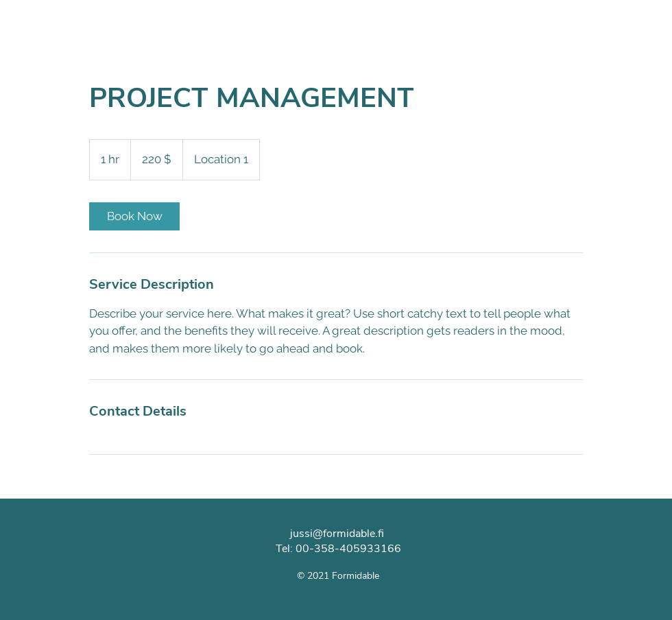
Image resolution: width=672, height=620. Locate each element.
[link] (134, 216)
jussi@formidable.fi (337, 534)
